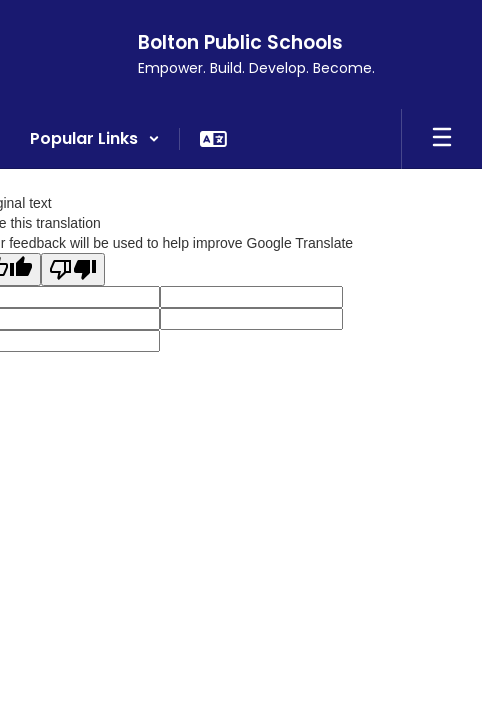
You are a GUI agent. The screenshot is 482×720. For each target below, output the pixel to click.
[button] (95, 139)
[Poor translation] (73, 269)
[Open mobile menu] (442, 139)
